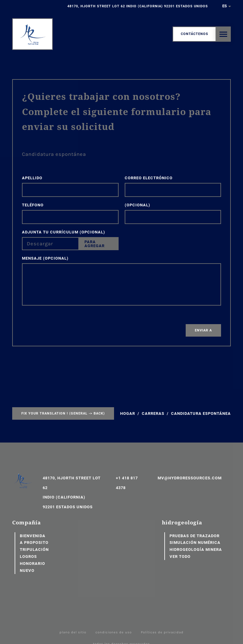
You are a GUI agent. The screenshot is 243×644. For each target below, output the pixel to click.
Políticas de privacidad (162, 632)
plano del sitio (73, 632)
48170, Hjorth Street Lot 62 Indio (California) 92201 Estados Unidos (138, 6)
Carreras (153, 413)
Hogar (128, 413)
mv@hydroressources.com (190, 478)
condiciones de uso (114, 632)
